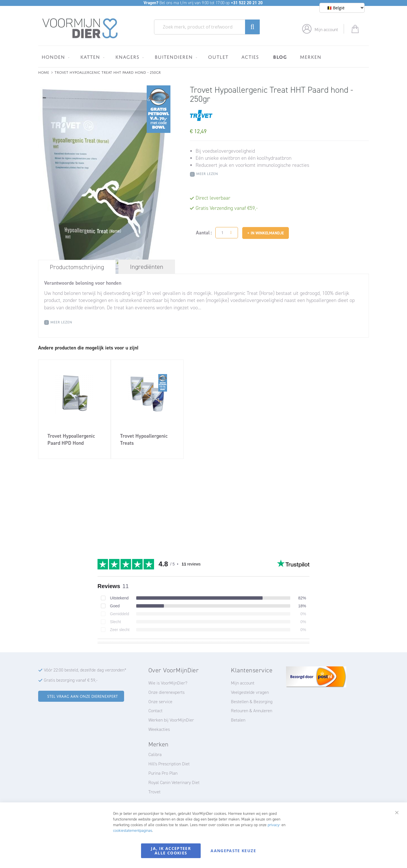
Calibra (155, 754)
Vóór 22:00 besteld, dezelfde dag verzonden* (85, 670)
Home (44, 72)
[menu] (203, 56)
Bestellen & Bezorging (252, 702)
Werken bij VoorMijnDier (171, 720)
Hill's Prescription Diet (169, 764)
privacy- (274, 825)
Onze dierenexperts (166, 692)
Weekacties (159, 729)
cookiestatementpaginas (133, 831)
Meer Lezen (207, 173)
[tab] (77, 267)
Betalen (238, 720)
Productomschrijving (77, 267)
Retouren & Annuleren (252, 711)
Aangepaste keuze (233, 851)
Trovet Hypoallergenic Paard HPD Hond (71, 440)
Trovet (154, 792)
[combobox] (207, 27)
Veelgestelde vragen (250, 692)
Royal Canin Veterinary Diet (174, 782)
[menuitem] (54, 57)
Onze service (160, 702)
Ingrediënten (147, 267)
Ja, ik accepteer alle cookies (171, 851)
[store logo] (80, 29)
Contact (155, 711)
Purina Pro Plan (163, 773)
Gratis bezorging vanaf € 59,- (71, 680)
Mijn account (326, 30)
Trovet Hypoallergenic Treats (144, 440)
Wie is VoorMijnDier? (168, 683)
